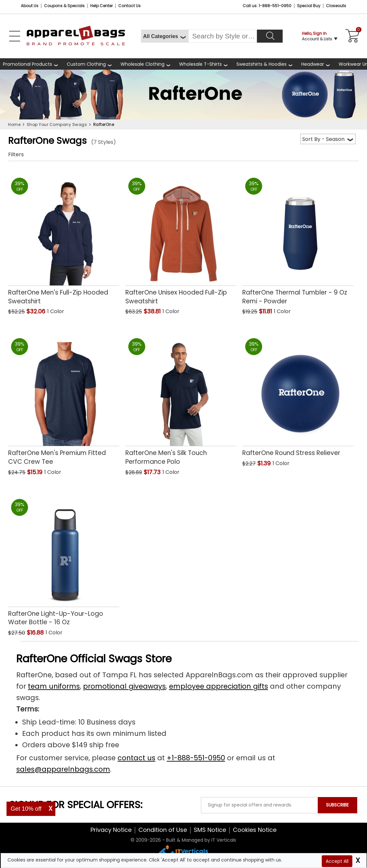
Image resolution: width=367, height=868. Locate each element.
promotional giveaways (124, 686)
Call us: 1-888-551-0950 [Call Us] (267, 6)
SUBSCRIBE (337, 805)
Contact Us (129, 6)
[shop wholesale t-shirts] (205, 64)
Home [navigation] (14, 124)
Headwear (313, 64)
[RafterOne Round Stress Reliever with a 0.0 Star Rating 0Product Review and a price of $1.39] (298, 395)
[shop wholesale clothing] (147, 64)
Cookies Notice (255, 830)
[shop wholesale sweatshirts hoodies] (266, 64)
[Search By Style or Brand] (223, 36)
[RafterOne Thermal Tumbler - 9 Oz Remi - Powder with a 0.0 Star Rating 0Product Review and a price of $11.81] (298, 239)
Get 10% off (26, 809)
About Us (30, 6)
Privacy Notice (111, 830)
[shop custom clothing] (91, 64)
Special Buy (309, 6)
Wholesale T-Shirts (200, 64)
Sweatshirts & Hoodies (261, 64)
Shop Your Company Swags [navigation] (57, 124)
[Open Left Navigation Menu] (15, 36)
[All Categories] (165, 36)
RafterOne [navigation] (104, 124)
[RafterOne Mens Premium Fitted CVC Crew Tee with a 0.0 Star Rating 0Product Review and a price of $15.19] (64, 399)
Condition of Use (163, 830)
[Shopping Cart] (351, 36)
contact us (136, 758)
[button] (83, 312)
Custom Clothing (86, 64)
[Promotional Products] (32, 64)
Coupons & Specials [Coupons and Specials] (64, 6)
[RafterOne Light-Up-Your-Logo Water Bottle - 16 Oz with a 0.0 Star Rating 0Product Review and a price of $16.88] (64, 560)
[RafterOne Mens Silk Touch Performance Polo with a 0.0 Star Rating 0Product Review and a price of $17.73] (181, 399)
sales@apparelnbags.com (63, 769)
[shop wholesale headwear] (317, 64)
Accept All (337, 861)
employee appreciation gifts (219, 686)
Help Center (101, 6)
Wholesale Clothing (142, 64)
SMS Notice (210, 830)
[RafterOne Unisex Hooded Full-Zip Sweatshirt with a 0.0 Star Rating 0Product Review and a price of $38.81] (181, 239)
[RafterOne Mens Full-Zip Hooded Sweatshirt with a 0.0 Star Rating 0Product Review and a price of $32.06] (64, 239)
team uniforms (54, 686)
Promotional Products (28, 64)
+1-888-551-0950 (196, 758)
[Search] (270, 36)
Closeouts (336, 6)
